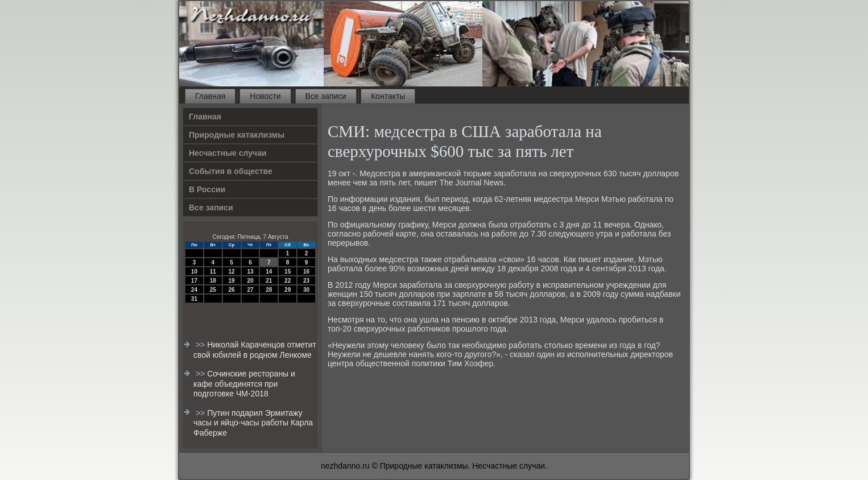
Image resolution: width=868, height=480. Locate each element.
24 (194, 290)
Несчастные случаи (228, 153)
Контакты (388, 96)
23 (306, 281)
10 (194, 272)
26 (232, 290)
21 (269, 281)
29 (288, 290)
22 (288, 281)
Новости (265, 96)
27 (250, 290)
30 (306, 290)
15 (288, 272)
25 (213, 290)
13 (250, 272)
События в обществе (231, 171)
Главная (210, 96)
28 (269, 290)
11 (213, 272)
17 (194, 281)
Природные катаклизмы (237, 135)
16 (306, 272)
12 (232, 272)
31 (194, 299)
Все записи (326, 96)
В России (207, 189)
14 (269, 272)
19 (232, 281)
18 (213, 281)
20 (250, 281)
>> (201, 345)
